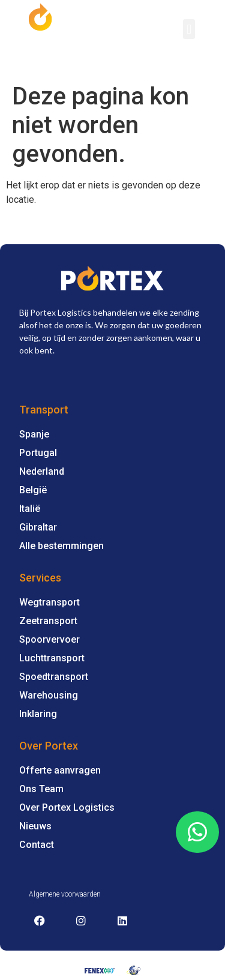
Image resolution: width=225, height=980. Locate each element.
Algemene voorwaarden (65, 894)
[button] (189, 29)
